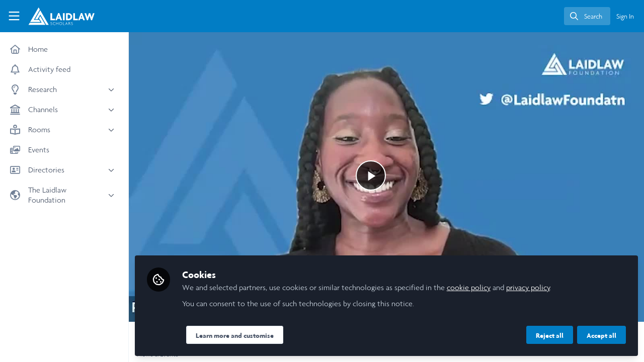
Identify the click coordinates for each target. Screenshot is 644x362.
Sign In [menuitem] (625, 16)
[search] (587, 16)
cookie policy (469, 287)
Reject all (550, 335)
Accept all (601, 335)
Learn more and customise (235, 335)
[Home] (56, 16)
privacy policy (528, 287)
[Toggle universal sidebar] (14, 16)
